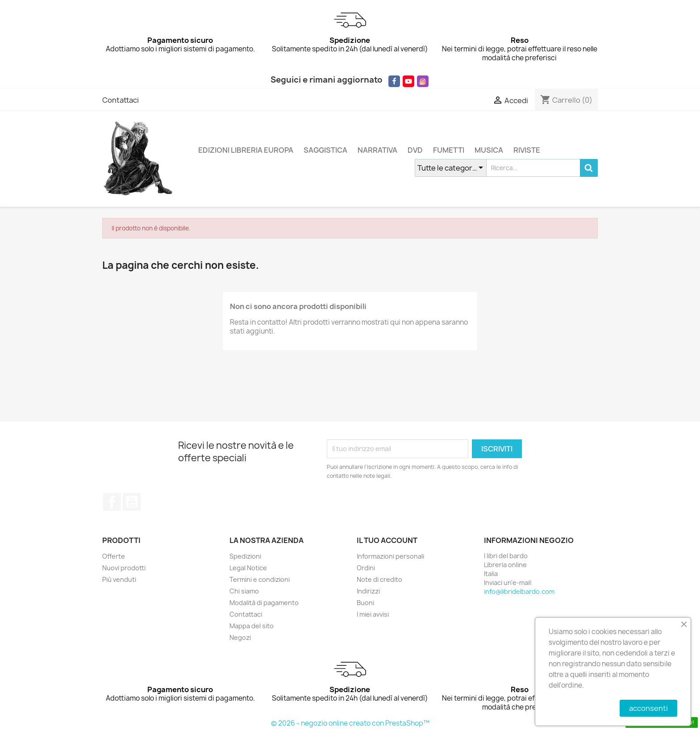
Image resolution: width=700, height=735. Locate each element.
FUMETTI (449, 150)
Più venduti (119, 579)
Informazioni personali (390, 556)
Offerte (114, 556)
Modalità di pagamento (264, 603)
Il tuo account (387, 540)
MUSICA (489, 150)
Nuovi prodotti (124, 568)
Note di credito (379, 579)
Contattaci (121, 100)
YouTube (132, 502)
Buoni (365, 603)
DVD (415, 150)
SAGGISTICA (325, 150)
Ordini (366, 568)
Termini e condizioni (260, 579)
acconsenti (648, 708)
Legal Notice (248, 568)
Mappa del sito (252, 626)
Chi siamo (244, 591)
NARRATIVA (377, 150)
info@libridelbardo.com (519, 591)
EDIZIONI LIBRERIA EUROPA (246, 150)
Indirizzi (368, 591)
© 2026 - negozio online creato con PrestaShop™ (350, 723)
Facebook (112, 502)
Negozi (240, 637)
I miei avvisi (373, 614)
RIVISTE (527, 150)
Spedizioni (245, 556)
